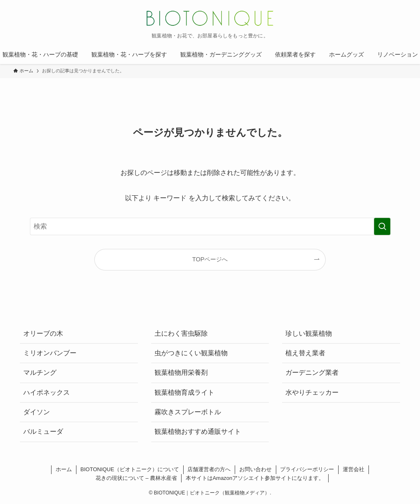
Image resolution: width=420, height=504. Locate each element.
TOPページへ (210, 259)
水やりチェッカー (312, 392)
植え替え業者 (305, 353)
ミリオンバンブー (50, 353)
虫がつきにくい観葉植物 (191, 353)
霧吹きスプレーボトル (188, 412)
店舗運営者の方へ (209, 469)
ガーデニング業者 (312, 372)
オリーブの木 (43, 333)
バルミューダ (43, 431)
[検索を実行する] (382, 226)
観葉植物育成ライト (184, 392)
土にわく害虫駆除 (181, 333)
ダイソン (37, 412)
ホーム (64, 469)
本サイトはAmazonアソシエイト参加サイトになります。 (255, 478)
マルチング (40, 372)
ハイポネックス (47, 392)
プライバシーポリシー (307, 469)
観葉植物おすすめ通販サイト (198, 431)
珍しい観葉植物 (309, 333)
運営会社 (354, 469)
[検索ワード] (210, 226)
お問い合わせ (255, 469)
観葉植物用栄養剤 (181, 372)
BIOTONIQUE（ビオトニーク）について (130, 469)
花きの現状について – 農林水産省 (136, 478)
